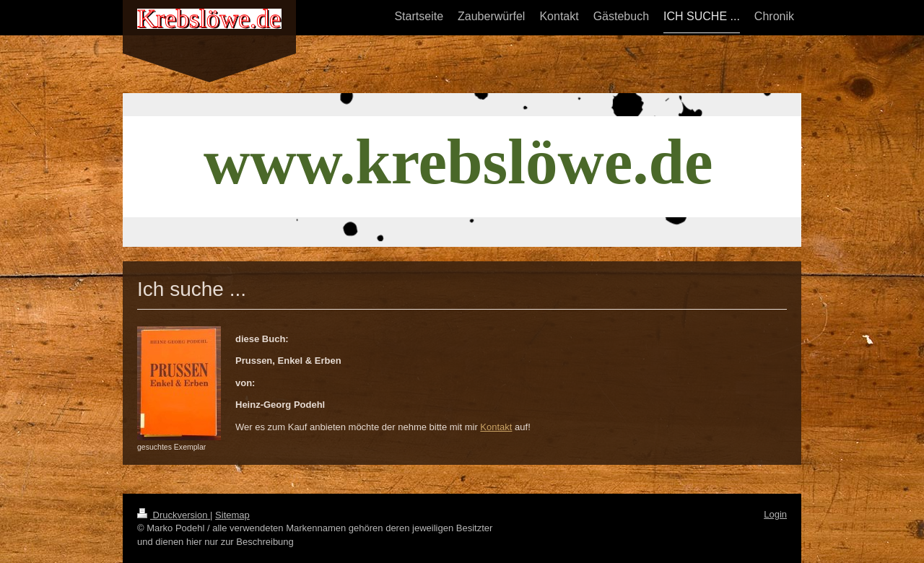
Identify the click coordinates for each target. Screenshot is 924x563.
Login (775, 514)
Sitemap (232, 515)
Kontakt (496, 427)
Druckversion (174, 515)
